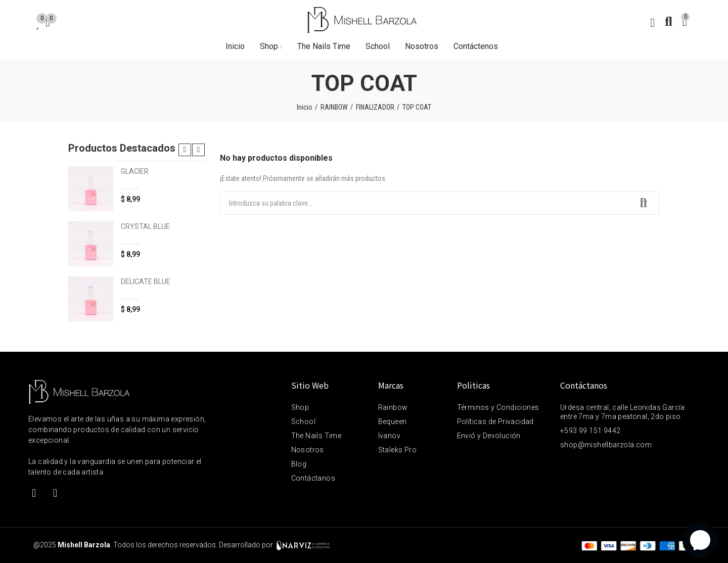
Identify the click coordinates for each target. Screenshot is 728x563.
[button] (185, 150)
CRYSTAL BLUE (145, 226)
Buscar (644, 203)
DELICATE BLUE (146, 281)
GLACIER (135, 171)
